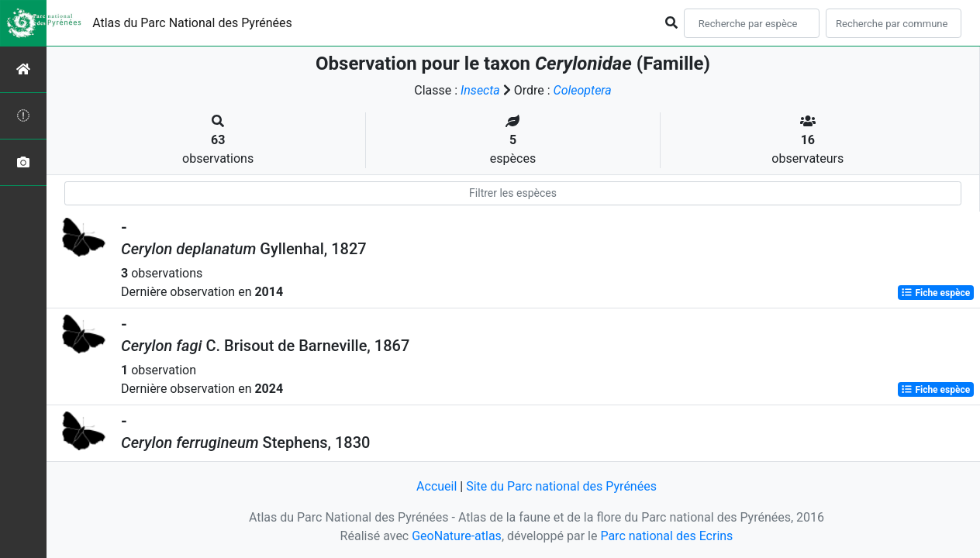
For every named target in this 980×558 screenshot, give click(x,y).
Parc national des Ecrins (666, 536)
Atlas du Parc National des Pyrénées (192, 23)
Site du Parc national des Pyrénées (561, 486)
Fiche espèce (935, 293)
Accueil (437, 486)
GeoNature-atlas (457, 536)
